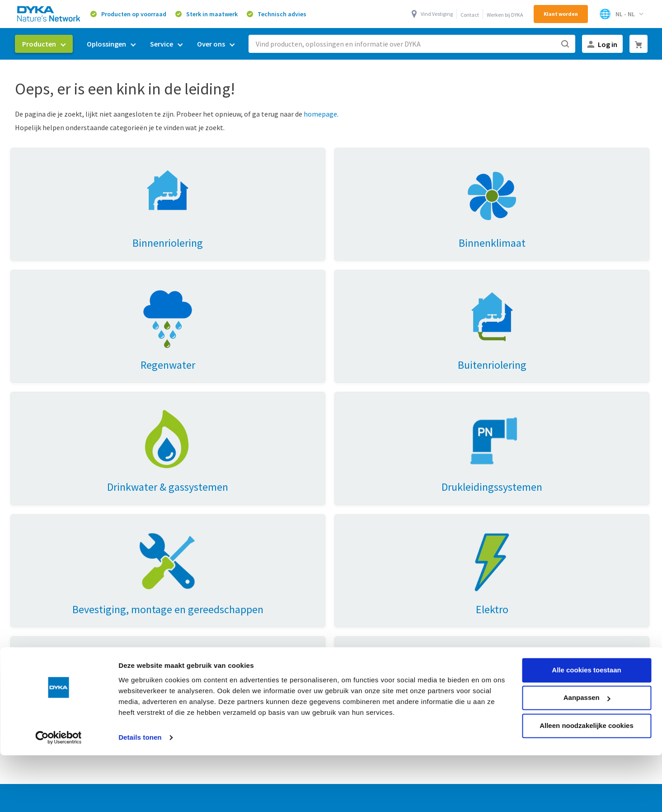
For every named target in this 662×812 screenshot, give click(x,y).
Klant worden (561, 14)
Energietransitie (200, 560)
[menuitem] (44, 44)
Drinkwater (191, 575)
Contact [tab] (507, 498)
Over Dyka (351, 498)
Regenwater (193, 531)
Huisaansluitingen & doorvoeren (66, 590)
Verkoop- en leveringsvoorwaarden (332, 762)
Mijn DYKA (347, 531)
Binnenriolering (41, 516)
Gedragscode (481, 762)
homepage (320, 114)
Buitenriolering (198, 590)
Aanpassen (587, 646)
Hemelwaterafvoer (46, 560)
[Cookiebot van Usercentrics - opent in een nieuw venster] (59, 686)
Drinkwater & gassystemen (58, 531)
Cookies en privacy (423, 762)
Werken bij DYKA (505, 15)
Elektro (28, 575)
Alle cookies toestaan (586, 619)
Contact (470, 15)
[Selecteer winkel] (621, 14)
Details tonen (140, 686)
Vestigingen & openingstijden (377, 575)
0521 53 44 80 (556, 581)
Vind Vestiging (437, 14)
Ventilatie (189, 516)
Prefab (185, 546)
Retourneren (351, 560)
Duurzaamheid (354, 516)
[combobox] (412, 44)
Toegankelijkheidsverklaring (375, 590)
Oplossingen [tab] (200, 498)
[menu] (128, 44)
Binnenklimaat (40, 546)
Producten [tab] (39, 498)
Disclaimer (527, 762)
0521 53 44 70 (574, 566)
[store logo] (49, 14)
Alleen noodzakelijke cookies (587, 674)
